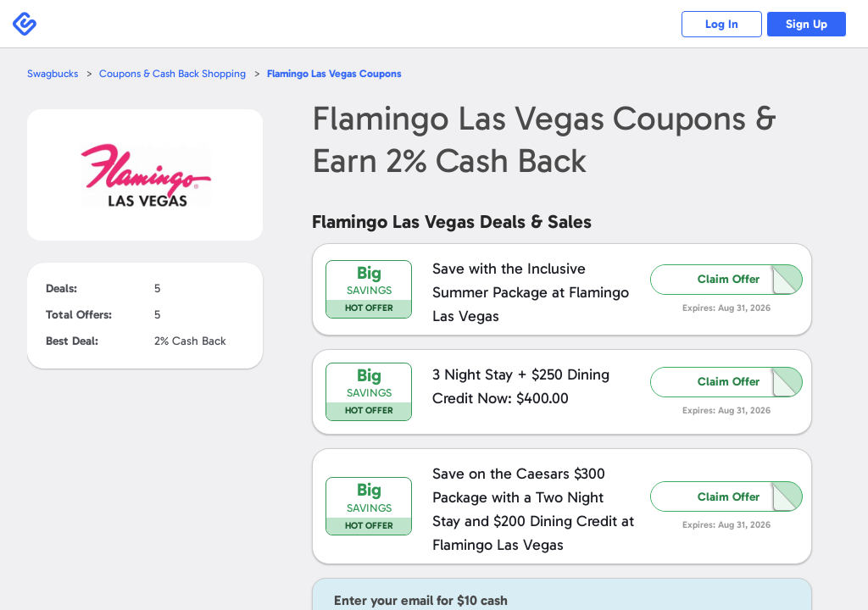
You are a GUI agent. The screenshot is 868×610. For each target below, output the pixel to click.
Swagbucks (53, 73)
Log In (716, 24)
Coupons (342, 73)
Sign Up (805, 24)
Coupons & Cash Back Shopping (176, 73)
